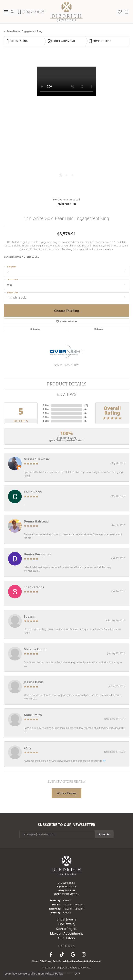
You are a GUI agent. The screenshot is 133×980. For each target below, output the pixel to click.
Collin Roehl (33, 492)
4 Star (46, 409)
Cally (28, 748)
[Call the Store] (66, 890)
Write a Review (67, 793)
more (109, 249)
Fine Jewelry (66, 924)
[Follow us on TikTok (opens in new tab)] (62, 955)
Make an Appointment (66, 933)
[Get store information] (66, 894)
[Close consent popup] (76, 974)
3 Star (46, 413)
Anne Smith (33, 715)
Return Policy (39, 961)
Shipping (35, 329)
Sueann (30, 616)
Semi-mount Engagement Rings (25, 31)
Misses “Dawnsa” (37, 459)
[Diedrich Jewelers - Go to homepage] (66, 865)
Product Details (67, 384)
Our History (66, 938)
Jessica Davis (34, 682)
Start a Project (66, 929)
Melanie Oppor (35, 649)
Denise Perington (37, 554)
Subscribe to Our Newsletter (66, 825)
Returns (98, 329)
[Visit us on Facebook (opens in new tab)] (51, 955)
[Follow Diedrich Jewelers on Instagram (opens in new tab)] (84, 955)
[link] (31, 12)
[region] (66, 125)
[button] (13, 12)
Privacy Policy (52, 961)
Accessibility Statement (89, 961)
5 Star (46, 405)
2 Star (46, 417)
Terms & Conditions (68, 961)
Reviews (66, 394)
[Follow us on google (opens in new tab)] (73, 955)
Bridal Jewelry (66, 919)
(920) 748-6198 (67, 204)
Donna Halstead (36, 521)
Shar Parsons (34, 587)
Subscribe (104, 834)
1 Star (46, 421)
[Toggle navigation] (5, 12)
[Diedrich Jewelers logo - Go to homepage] (67, 12)
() (86, 405)
